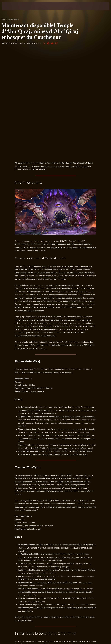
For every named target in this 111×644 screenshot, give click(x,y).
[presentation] (9, 6)
